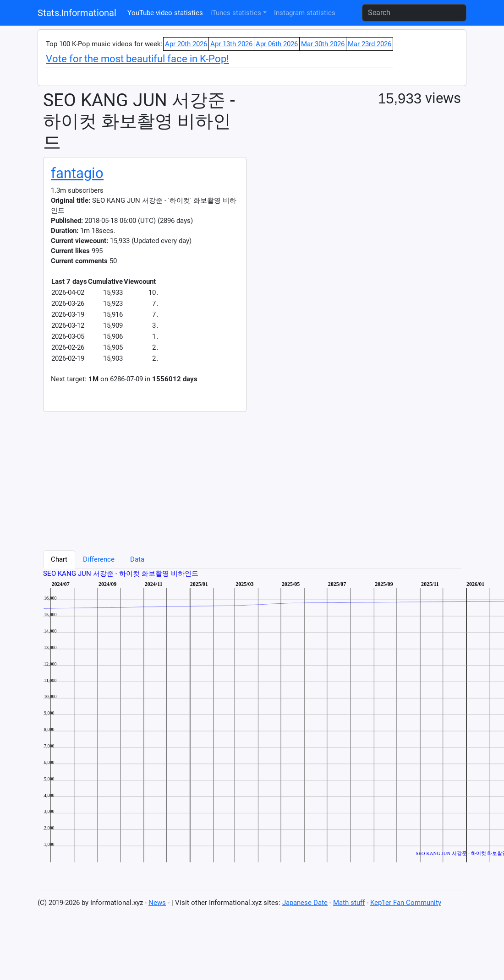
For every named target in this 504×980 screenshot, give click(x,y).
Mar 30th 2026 (323, 44)
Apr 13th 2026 (231, 44)
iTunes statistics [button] (236, 13)
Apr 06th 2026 (277, 44)
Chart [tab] (59, 559)
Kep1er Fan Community (406, 903)
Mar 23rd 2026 (370, 44)
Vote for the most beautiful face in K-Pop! (137, 59)
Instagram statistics (305, 13)
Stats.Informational (77, 13)
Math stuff (349, 903)
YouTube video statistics (165, 13)
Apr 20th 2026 (186, 44)
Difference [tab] (99, 559)
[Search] (414, 13)
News (157, 903)
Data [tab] (137, 559)
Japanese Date (305, 903)
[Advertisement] (162, 476)
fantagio (77, 173)
